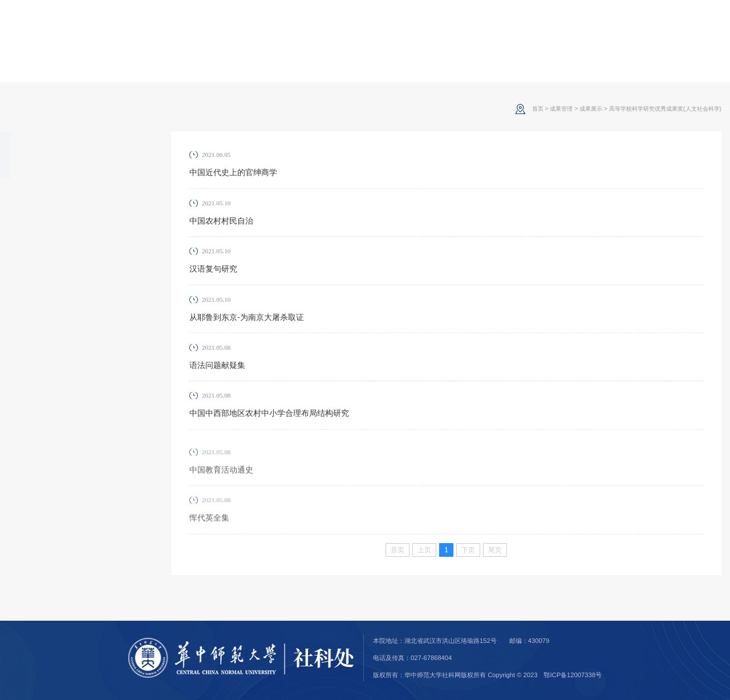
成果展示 (37, 155)
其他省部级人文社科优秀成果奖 (72, 311)
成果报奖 (37, 358)
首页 (538, 109)
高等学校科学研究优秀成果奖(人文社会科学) (72, 202)
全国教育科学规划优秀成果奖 (72, 248)
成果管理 (561, 109)
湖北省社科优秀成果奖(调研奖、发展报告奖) (69, 275)
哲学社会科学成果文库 (60, 229)
